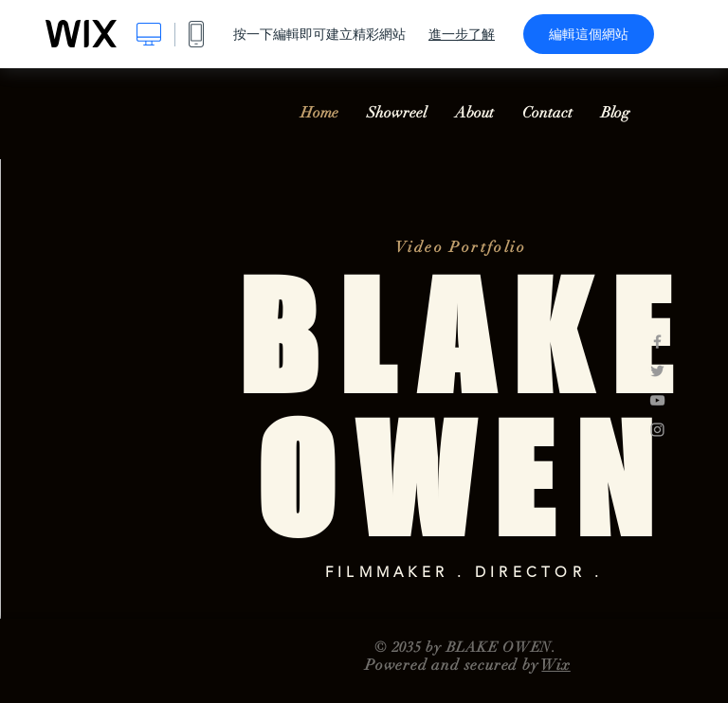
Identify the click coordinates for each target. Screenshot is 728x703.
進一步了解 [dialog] (462, 34)
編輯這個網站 (589, 34)
